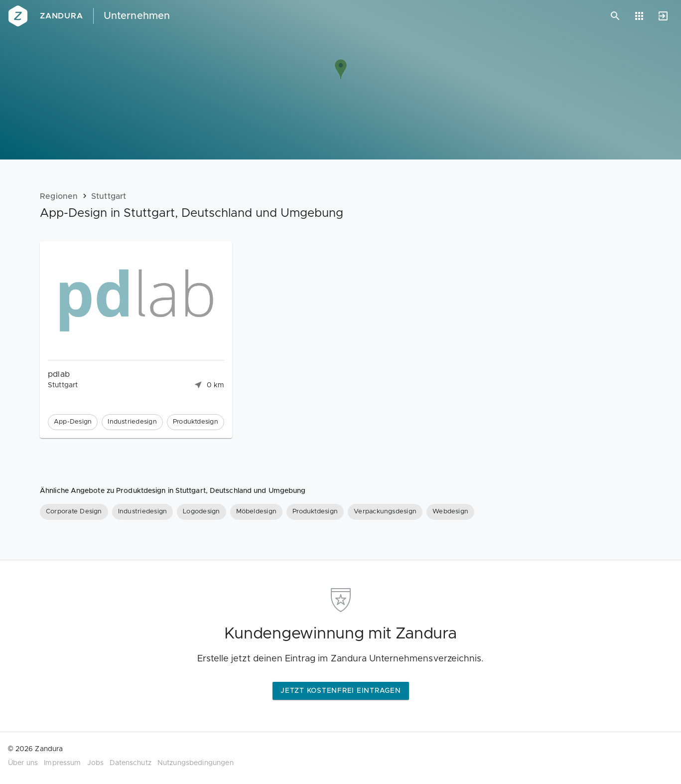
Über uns (23, 763)
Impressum (62, 763)
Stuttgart (109, 196)
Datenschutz (131, 763)
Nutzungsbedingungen (196, 763)
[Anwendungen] (639, 16)
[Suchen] (615, 16)
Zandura (62, 16)
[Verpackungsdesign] (385, 512)
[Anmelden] (663, 16)
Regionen (59, 196)
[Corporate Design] (74, 512)
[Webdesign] (450, 512)
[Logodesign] (201, 512)
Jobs (96, 763)
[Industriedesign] (142, 512)
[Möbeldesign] (257, 512)
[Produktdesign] (315, 512)
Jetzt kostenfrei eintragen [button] (341, 691)
